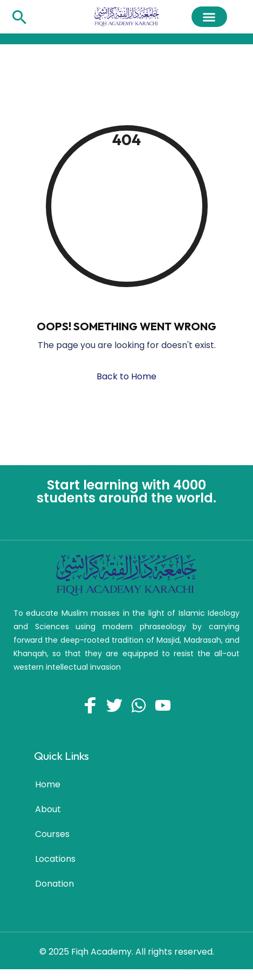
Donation (54, 884)
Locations (55, 859)
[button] (209, 17)
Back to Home (127, 376)
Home (48, 784)
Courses (52, 834)
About (48, 809)
